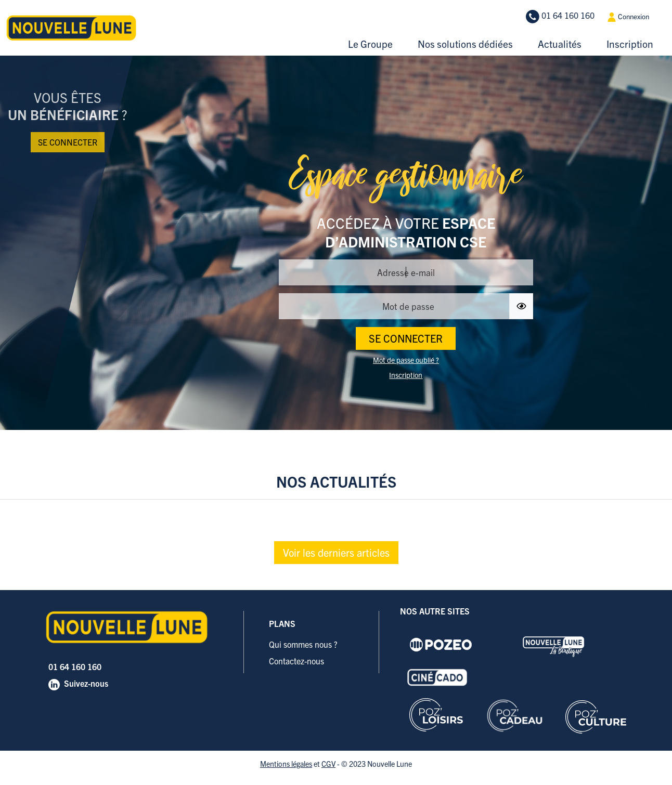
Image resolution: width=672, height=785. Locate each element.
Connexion (628, 17)
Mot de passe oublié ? (406, 360)
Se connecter (68, 142)
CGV (328, 764)
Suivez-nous (86, 683)
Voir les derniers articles (336, 552)
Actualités (560, 44)
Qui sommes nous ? (303, 644)
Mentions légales (286, 764)
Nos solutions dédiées (465, 44)
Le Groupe (370, 44)
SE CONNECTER (406, 338)
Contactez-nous (296, 661)
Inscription (630, 44)
